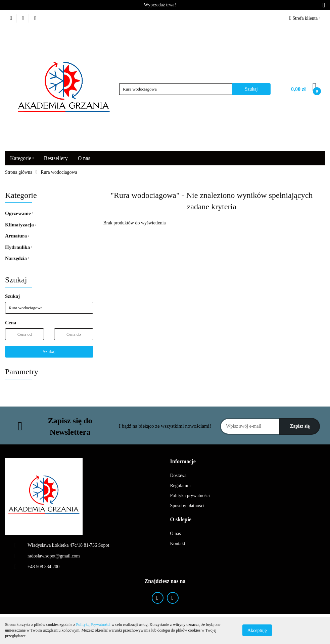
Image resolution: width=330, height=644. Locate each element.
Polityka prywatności (190, 496)
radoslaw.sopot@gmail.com (54, 556)
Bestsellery (56, 158)
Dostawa (178, 475)
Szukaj (49, 352)
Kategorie (22, 158)
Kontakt (178, 544)
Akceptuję (257, 630)
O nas (84, 158)
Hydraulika (19, 247)
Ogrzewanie (19, 213)
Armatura (17, 236)
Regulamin (180, 486)
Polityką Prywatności (93, 625)
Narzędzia (17, 258)
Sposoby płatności (187, 506)
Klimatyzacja (20, 225)
